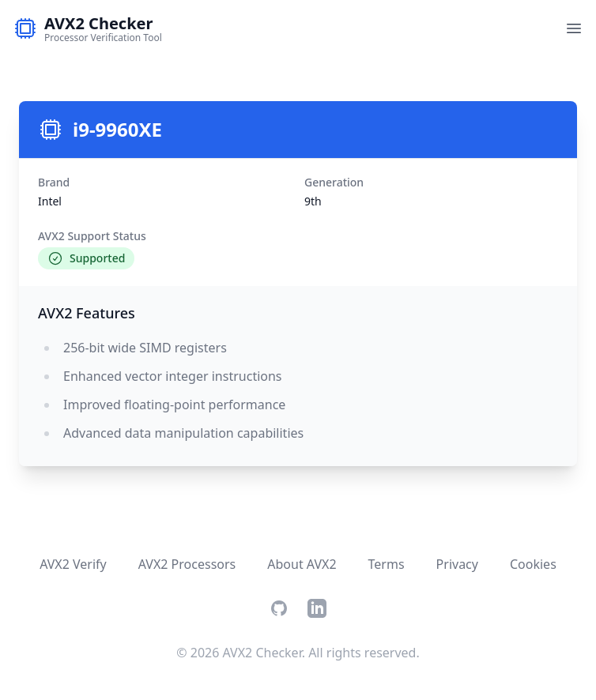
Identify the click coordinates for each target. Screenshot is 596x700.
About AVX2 (302, 564)
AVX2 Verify (73, 564)
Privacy (457, 564)
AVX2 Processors (187, 564)
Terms (387, 564)
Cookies (533, 564)
